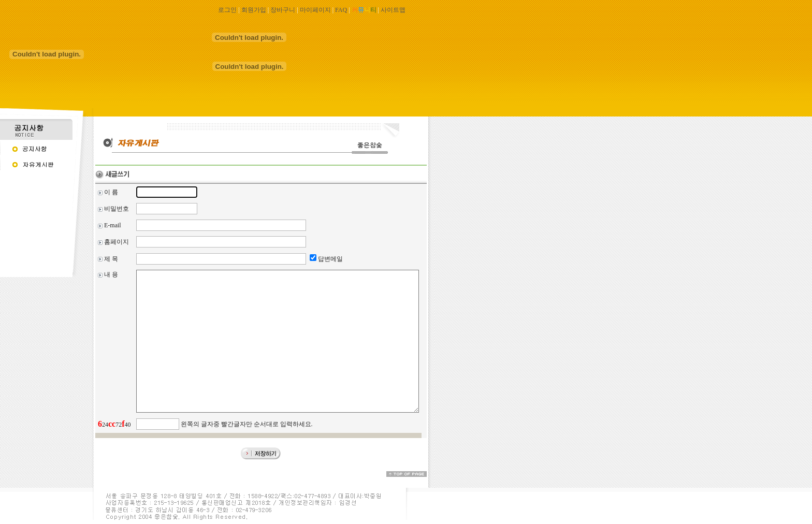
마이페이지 (315, 10)
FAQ (341, 10)
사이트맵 (393, 10)
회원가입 (254, 10)
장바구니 (283, 10)
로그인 (227, 10)
